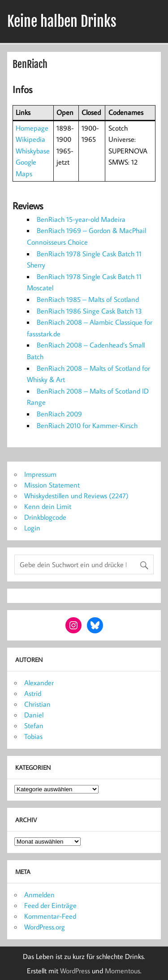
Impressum (40, 474)
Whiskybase (33, 151)
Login (32, 528)
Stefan (34, 725)
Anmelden (39, 895)
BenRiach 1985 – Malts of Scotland (88, 299)
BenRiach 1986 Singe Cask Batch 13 (89, 311)
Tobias (33, 736)
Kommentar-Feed (50, 916)
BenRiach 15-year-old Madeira (81, 219)
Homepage (32, 128)
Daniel (34, 715)
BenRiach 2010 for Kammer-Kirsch (87, 425)
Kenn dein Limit (48, 506)
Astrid (33, 693)
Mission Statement (52, 485)
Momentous (123, 971)
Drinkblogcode (45, 517)
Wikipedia (30, 139)
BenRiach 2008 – (62, 345)
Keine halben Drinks (62, 21)
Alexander (39, 683)
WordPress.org (45, 927)
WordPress (75, 971)
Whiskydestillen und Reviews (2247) (76, 496)
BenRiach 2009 (59, 414)
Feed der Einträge (50, 905)
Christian (37, 704)
